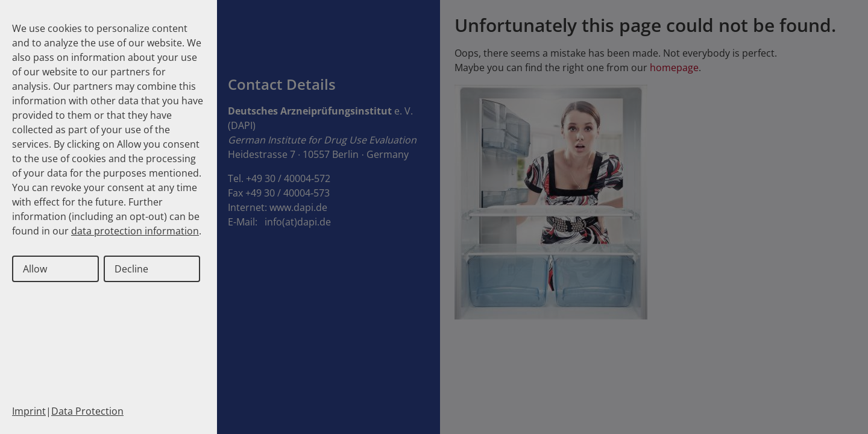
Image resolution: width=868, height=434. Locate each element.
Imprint (29, 411)
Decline (131, 269)
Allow (35, 269)
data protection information (135, 231)
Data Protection (87, 411)
